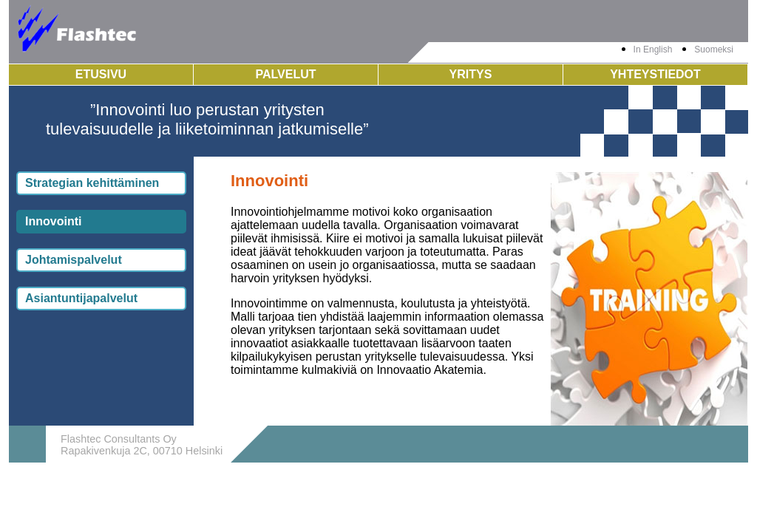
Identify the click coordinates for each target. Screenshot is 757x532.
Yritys (471, 74)
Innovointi (53, 221)
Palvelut (285, 74)
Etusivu (101, 74)
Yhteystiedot (655, 74)
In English (653, 50)
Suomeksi (714, 50)
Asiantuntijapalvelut (81, 298)
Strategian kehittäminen (92, 183)
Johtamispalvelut (74, 260)
